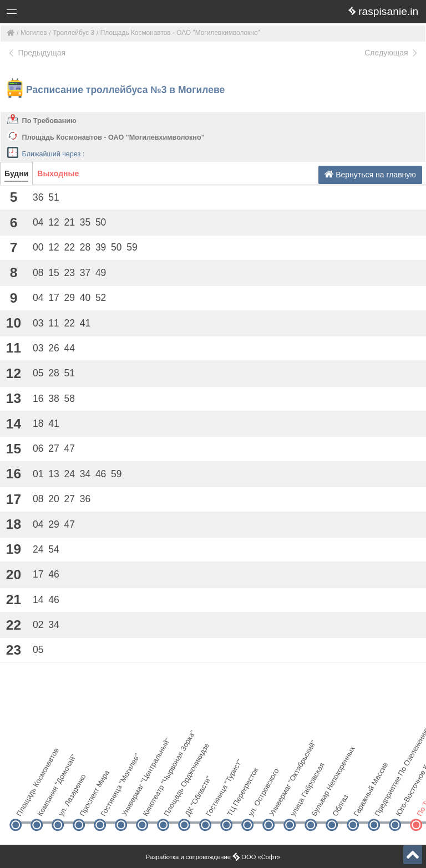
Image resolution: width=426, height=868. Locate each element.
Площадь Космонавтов (25, 806)
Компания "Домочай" (46, 806)
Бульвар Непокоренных (320, 806)
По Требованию (49, 121)
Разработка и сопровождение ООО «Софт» (213, 857)
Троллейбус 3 (73, 33)
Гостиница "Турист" (214, 806)
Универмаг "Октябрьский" (278, 806)
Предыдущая (36, 53)
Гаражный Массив (362, 806)
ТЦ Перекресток (235, 806)
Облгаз (340, 806)
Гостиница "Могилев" (109, 806)
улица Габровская (299, 806)
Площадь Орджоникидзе (172, 806)
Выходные (58, 173)
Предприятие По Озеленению (383, 806)
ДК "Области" (193, 806)
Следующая (392, 53)
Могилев (34, 33)
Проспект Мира (88, 806)
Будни (16, 173)
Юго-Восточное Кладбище (404, 806)
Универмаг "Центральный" (130, 806)
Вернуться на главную (370, 174)
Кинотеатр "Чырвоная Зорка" (151, 806)
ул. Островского (257, 806)
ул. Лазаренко (67, 806)
